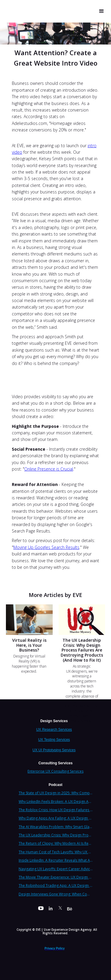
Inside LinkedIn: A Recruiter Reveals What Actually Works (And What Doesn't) (56, 860)
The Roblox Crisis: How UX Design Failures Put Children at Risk (56, 810)
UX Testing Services (54, 740)
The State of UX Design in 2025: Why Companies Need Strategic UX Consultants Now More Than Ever (56, 793)
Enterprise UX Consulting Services (55, 771)
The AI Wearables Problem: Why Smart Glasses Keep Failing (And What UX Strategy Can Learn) (56, 827)
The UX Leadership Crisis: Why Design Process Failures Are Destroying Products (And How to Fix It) (56, 835)
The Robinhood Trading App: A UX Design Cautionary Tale (56, 886)
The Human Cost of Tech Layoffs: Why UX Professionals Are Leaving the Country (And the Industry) (56, 852)
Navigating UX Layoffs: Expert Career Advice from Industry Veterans (56, 869)
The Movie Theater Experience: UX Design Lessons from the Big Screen (56, 877)
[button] (102, 11)
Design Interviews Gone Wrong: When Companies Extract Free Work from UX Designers (56, 894)
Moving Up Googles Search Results (46, 547)
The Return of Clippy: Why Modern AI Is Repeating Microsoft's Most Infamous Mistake (56, 843)
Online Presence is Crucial (49, 469)
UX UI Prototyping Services (54, 750)
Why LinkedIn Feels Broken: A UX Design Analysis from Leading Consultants (56, 802)
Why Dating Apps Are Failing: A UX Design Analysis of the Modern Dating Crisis (56, 818)
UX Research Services (54, 730)
